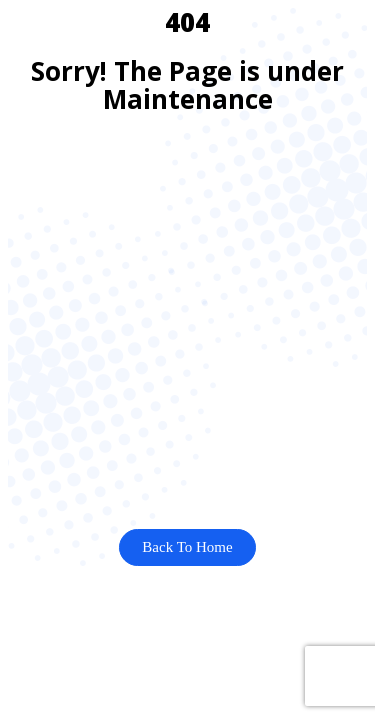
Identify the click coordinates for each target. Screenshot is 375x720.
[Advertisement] (187, 321)
